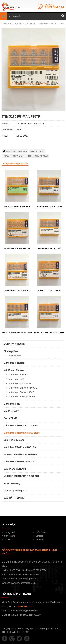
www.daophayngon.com (23, 583)
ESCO (26, 632)
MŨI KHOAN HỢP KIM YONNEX (20, 454)
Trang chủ (7, 24)
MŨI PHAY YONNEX (14, 344)
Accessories (15, 356)
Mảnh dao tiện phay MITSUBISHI (42, 24)
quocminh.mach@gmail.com (23, 611)
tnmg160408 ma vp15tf (38, 156)
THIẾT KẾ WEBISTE (12, 632)
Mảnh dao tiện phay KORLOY (20, 447)
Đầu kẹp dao (11, 351)
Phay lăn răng (12, 483)
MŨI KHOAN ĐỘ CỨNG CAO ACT (21, 476)
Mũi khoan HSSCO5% (20, 383)
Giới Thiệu (41, 532)
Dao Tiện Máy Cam (14, 440)
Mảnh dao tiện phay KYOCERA (21, 425)
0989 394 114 (55, 7)
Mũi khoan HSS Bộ (18, 375)
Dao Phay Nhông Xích (15, 491)
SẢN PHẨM (20, 24)
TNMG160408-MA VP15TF (14, 156)
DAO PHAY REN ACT (15, 469)
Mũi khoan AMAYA (14, 370)
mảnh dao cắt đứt (20, 151)
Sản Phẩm (10, 536)
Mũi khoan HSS (17, 379)
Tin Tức (8, 539)
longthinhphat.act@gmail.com (24, 579)
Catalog (39, 536)
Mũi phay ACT (11, 411)
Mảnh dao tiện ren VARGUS (19, 462)
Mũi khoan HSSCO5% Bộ (22, 397)
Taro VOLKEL (11, 418)
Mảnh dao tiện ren (14, 363)
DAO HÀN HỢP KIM (14, 498)
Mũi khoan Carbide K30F (21, 392)
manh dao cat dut (37, 151)
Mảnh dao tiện (12, 404)
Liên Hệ (39, 539)
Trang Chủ (10, 532)
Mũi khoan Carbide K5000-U (23, 388)
